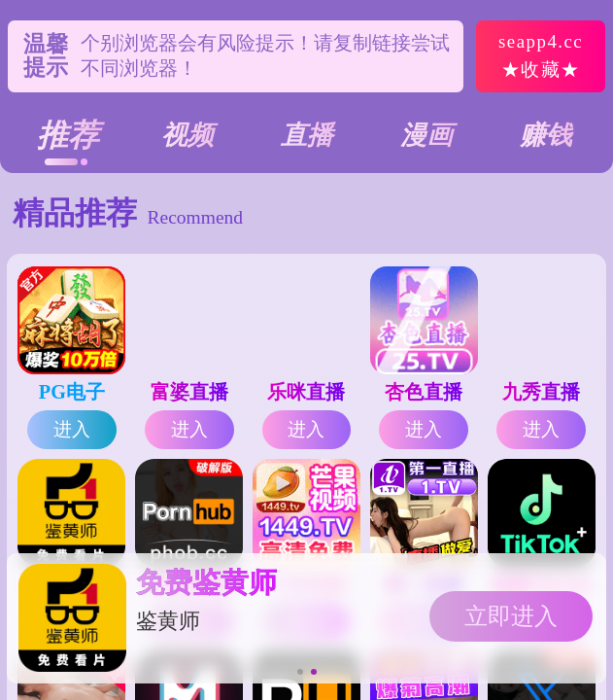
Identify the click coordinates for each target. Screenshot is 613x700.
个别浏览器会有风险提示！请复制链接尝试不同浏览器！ (265, 56)
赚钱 (546, 135)
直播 (307, 135)
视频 (187, 135)
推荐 (68, 136)
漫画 (426, 135)
